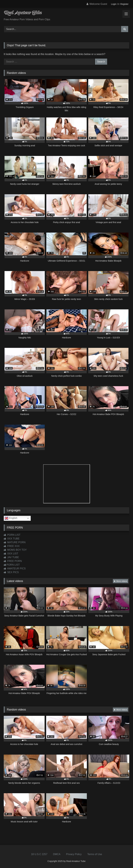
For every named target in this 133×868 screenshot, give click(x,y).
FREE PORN (13, 561)
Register (124, 4)
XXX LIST (11, 554)
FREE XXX (12, 546)
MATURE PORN (15, 542)
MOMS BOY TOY (15, 550)
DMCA (57, 854)
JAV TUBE (11, 557)
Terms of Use (95, 854)
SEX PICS (11, 572)
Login (114, 4)
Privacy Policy (74, 854)
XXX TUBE (12, 539)
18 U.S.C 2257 (39, 854)
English (11, 518)
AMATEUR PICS (15, 569)
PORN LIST (12, 535)
